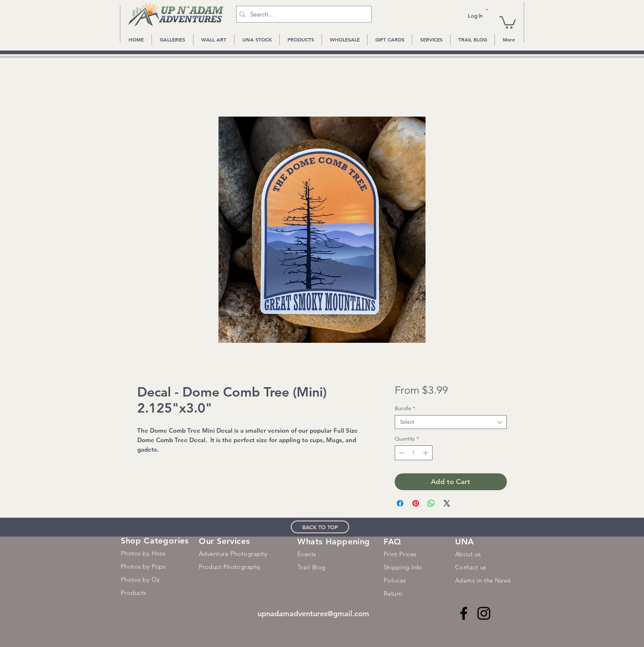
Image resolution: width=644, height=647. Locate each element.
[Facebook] (464, 613)
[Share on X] (447, 503)
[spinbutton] (413, 453)
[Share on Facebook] (400, 503)
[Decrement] (401, 453)
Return (393, 593)
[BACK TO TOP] (320, 527)
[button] (486, 10)
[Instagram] (484, 613)
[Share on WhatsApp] (431, 503)
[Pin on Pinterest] (416, 503)
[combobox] (451, 422)
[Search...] (302, 14)
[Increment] (426, 453)
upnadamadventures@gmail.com (313, 614)
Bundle (405, 408)
